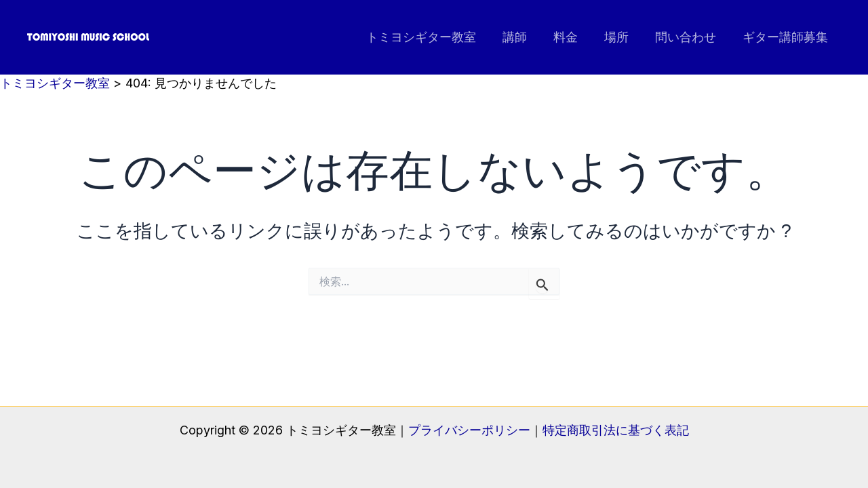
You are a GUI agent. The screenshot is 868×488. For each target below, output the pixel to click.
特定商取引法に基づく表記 (616, 430)
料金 (572, 37)
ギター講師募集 (786, 37)
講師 (524, 37)
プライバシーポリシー (469, 430)
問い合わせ (688, 37)
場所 (621, 37)
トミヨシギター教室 (432, 37)
